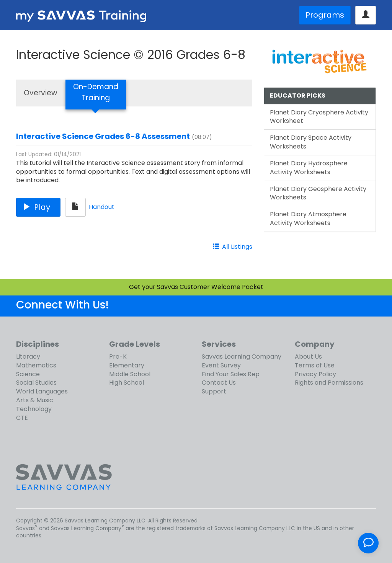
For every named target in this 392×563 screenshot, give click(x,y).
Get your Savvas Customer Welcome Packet (196, 287)
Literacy (28, 357)
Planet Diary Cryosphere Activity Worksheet (319, 117)
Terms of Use (315, 365)
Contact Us (219, 383)
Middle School (130, 374)
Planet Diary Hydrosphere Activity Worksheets (309, 168)
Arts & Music (35, 400)
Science (28, 374)
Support (214, 391)
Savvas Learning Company (242, 357)
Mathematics (36, 365)
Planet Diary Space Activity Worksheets (311, 142)
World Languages (42, 391)
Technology (34, 409)
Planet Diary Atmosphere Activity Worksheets (308, 219)
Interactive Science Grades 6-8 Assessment (103, 136)
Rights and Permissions (329, 383)
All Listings (237, 247)
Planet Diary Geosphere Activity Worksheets (318, 193)
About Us (308, 357)
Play (38, 207)
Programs (325, 15)
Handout (102, 207)
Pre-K (118, 357)
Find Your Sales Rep (231, 374)
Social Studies (36, 383)
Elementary (127, 365)
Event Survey (221, 365)
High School (127, 383)
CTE (22, 418)
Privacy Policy (315, 374)
